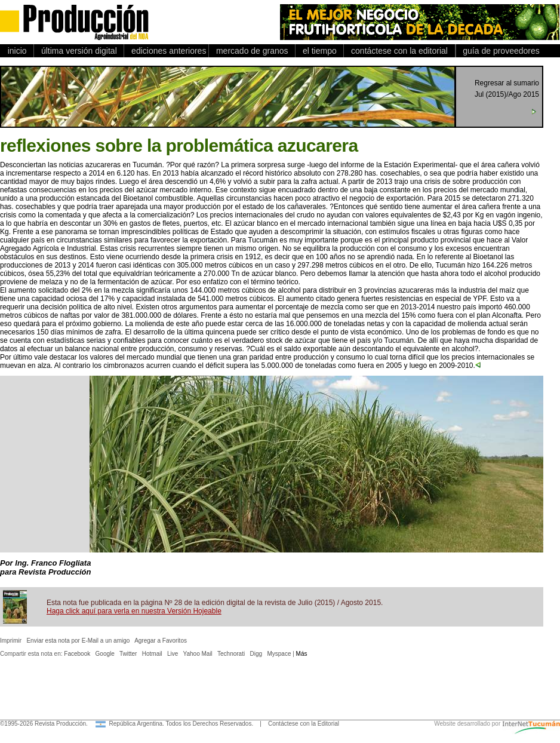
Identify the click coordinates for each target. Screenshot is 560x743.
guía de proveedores (499, 51)
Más (302, 654)
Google (105, 654)
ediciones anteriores (166, 51)
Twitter (128, 654)
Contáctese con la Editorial (304, 724)
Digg (256, 654)
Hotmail (152, 654)
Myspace (279, 654)
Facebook (77, 654)
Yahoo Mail (198, 654)
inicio (17, 51)
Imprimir (11, 641)
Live (173, 654)
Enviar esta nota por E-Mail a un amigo (78, 641)
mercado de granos (252, 51)
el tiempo (319, 51)
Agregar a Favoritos (161, 641)
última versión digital (79, 51)
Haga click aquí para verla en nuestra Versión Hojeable (134, 611)
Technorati (231, 654)
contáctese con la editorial (399, 51)
